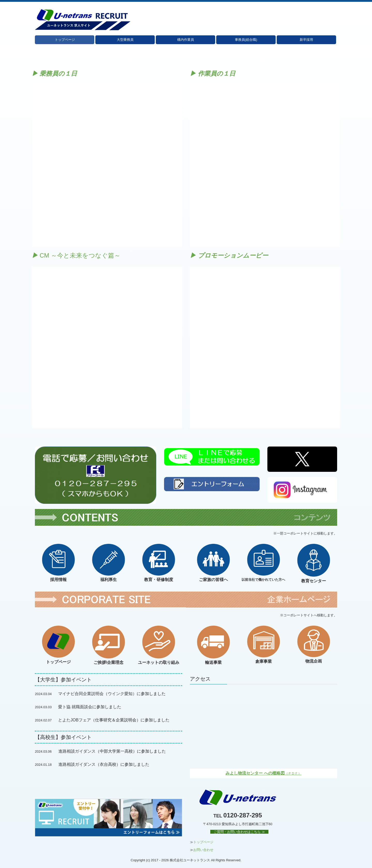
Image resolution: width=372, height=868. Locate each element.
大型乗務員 (125, 40)
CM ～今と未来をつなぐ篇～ (76, 255)
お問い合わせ (203, 850)
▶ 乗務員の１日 (55, 73)
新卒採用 (306, 40)
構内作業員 (186, 40)
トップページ (65, 40)
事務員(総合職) (246, 40)
